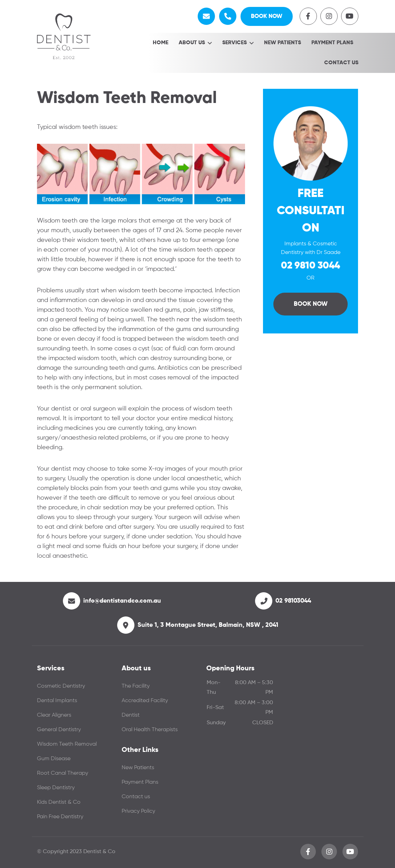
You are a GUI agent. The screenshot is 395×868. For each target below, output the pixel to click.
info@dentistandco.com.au (122, 602)
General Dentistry (59, 731)
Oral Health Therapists (150, 731)
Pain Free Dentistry (60, 818)
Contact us (341, 64)
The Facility (136, 688)
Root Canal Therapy (63, 775)
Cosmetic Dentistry (61, 688)
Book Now (264, 17)
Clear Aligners (54, 717)
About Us (192, 44)
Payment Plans (332, 44)
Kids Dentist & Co (59, 804)
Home (161, 44)
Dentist (131, 717)
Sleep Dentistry (56, 789)
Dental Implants (57, 702)
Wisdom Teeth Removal (67, 746)
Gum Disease (54, 760)
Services (234, 44)
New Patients (283, 44)
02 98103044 (293, 602)
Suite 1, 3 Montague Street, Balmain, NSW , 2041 (208, 626)
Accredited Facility (145, 702)
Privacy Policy (138, 813)
